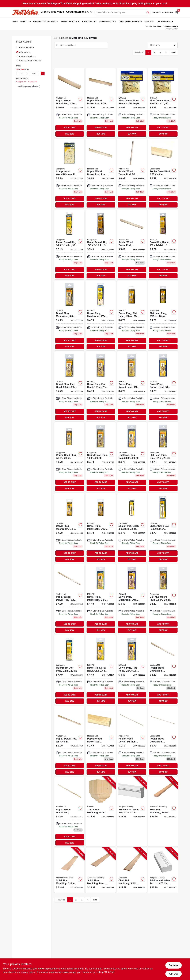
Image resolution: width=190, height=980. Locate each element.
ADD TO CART (70, 128)
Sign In (157, 12)
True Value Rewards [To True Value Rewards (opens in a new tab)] (130, 21)
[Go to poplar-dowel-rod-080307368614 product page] (163, 741)
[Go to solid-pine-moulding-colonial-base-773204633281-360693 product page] (69, 870)
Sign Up (169, 12)
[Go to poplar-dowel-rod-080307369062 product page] (69, 599)
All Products (25, 52)
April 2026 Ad (89, 21)
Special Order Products (30, 61)
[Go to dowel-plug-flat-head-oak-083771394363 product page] (101, 670)
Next (174, 52)
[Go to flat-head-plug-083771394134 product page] (163, 315)
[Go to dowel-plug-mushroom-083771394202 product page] (69, 528)
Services (149, 21)
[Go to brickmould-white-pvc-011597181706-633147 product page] (163, 870)
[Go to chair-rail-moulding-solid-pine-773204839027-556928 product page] (132, 870)
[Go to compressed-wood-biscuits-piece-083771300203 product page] (132, 103)
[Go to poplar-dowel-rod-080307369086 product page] (132, 245)
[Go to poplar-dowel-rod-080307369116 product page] (132, 174)
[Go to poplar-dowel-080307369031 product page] (101, 741)
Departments (106, 21)
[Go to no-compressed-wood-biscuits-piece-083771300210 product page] (163, 103)
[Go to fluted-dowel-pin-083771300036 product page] (101, 245)
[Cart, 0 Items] (177, 12)
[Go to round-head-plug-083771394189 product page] (69, 457)
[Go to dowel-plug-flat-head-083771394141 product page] (69, 386)
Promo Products (27, 47)
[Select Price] (43, 74)
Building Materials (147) (29, 86)
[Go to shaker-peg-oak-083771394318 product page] (163, 528)
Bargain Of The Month (45, 21)
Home (15, 21)
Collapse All (21, 82)
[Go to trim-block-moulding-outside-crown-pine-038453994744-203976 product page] (101, 812)
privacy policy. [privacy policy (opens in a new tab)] (28, 972)
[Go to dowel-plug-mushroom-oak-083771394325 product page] (101, 599)
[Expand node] (17, 86)
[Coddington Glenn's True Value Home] (25, 12)
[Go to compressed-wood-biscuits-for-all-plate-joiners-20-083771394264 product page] (69, 174)
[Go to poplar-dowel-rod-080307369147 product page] (69, 103)
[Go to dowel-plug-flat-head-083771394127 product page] (132, 315)
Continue (173, 965)
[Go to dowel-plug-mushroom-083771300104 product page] (69, 315)
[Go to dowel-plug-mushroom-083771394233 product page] (101, 315)
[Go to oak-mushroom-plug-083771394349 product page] (163, 599)
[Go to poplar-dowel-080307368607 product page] (132, 741)
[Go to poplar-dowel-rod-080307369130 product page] (101, 174)
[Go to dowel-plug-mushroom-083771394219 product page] (101, 528)
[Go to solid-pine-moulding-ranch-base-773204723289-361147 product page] (101, 870)
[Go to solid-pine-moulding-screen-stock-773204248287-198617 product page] (163, 812)
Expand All (33, 82)
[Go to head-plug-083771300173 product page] (163, 386)
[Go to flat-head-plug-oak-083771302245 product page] (163, 457)
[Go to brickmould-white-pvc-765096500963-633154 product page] (132, 812)
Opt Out (173, 974)
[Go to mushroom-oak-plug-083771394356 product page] (69, 670)
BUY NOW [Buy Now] (70, 134)
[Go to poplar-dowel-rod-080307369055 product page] (163, 670)
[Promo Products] (17, 47)
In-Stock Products (28, 56)
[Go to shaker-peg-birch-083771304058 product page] (132, 528)
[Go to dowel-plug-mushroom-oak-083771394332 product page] (132, 599)
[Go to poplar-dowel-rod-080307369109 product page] (163, 174)
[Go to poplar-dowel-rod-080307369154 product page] (101, 103)
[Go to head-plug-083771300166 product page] (132, 386)
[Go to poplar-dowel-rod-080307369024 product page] (69, 812)
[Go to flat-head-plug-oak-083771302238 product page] (132, 457)
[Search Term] (123, 12)
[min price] (22, 74)
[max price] (34, 74)
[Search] (148, 12)
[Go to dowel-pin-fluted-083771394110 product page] (163, 245)
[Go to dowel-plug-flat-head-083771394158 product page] (101, 386)
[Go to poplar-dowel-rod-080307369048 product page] (69, 741)
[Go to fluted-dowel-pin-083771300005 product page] (69, 245)
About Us (26, 21)
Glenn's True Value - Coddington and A (67, 12)
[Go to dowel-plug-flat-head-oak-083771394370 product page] (132, 670)
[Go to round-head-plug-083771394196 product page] (101, 457)
